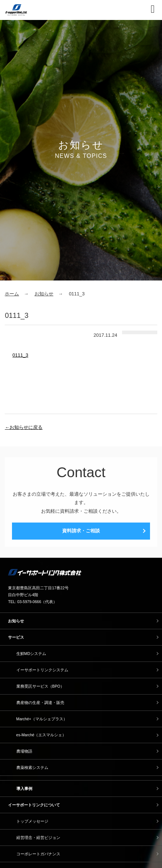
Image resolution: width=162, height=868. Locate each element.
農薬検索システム (32, 767)
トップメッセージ (32, 821)
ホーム (12, 294)
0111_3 (20, 355)
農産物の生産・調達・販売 (40, 703)
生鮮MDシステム (31, 654)
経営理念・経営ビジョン (38, 838)
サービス (16, 637)
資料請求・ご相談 (81, 531)
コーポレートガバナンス (38, 854)
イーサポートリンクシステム (42, 670)
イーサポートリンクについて (34, 805)
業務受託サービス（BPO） (40, 686)
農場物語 (24, 751)
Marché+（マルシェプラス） (42, 719)
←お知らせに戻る (24, 427)
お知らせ (44, 294)
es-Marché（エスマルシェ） (41, 735)
